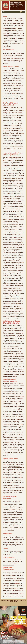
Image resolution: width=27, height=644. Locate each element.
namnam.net (10, 20)
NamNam (10, 600)
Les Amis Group (16, 600)
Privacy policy (22, 600)
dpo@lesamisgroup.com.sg (8, 388)
